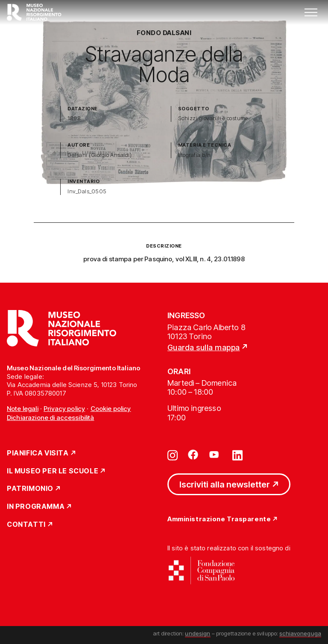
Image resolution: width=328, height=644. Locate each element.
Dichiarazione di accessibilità (51, 418)
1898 (74, 118)
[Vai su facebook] (193, 455)
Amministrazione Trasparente (219, 519)
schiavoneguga (300, 633)
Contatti (26, 525)
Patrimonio (30, 489)
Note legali (23, 409)
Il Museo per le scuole (53, 471)
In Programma (36, 507)
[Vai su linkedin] (237, 455)
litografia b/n (195, 155)
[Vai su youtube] (215, 455)
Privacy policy (64, 409)
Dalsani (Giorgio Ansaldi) (100, 155)
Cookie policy (111, 409)
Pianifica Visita (38, 453)
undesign (198, 633)
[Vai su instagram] (173, 455)
